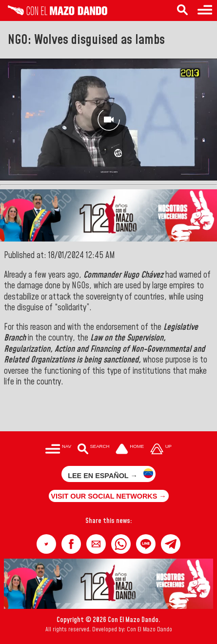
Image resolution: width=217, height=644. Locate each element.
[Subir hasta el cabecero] (161, 450)
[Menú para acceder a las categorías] (58, 450)
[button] (46, 544)
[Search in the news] (182, 10)
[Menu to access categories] (205, 10)
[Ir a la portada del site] (130, 450)
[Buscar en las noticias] (93, 450)
